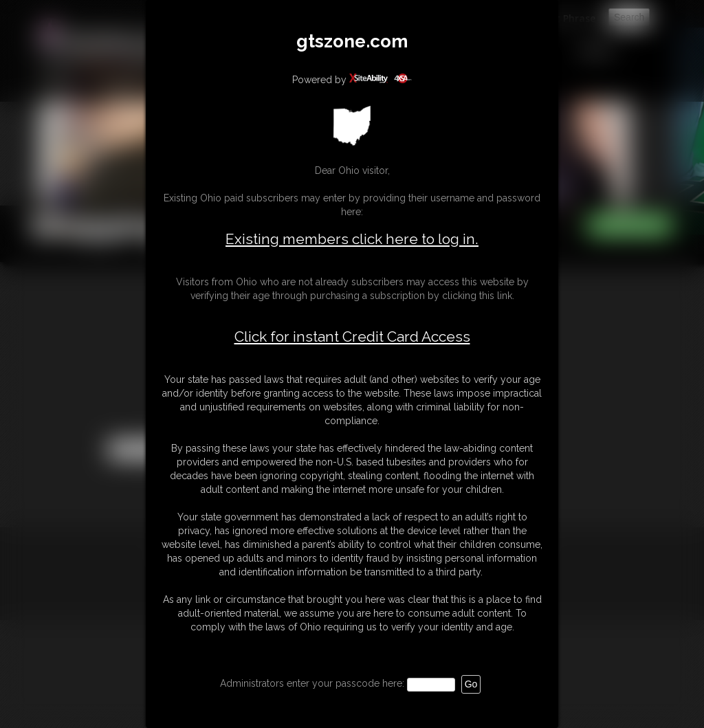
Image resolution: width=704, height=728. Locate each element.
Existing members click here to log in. (352, 239)
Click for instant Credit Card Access (352, 337)
